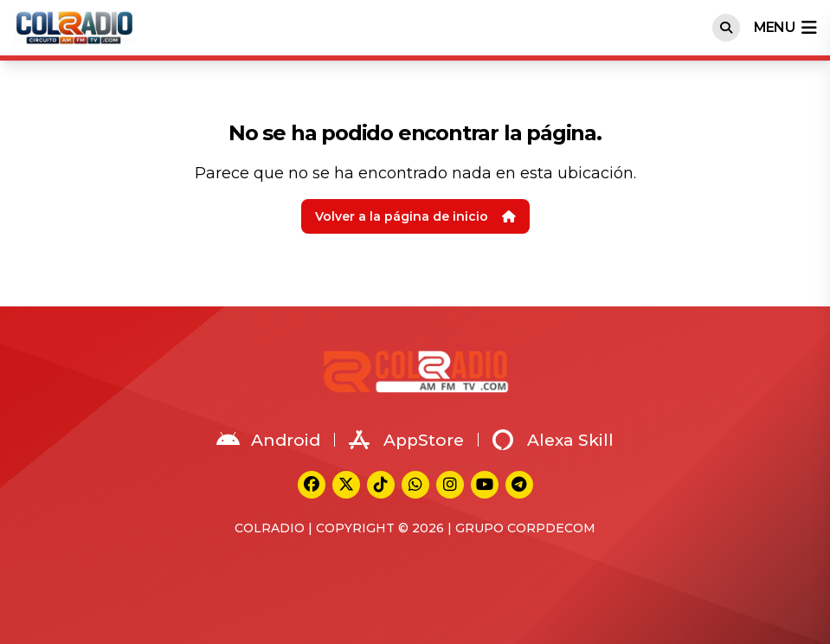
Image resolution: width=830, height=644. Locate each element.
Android (268, 440)
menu (785, 28)
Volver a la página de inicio (415, 216)
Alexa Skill (553, 440)
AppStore (406, 440)
